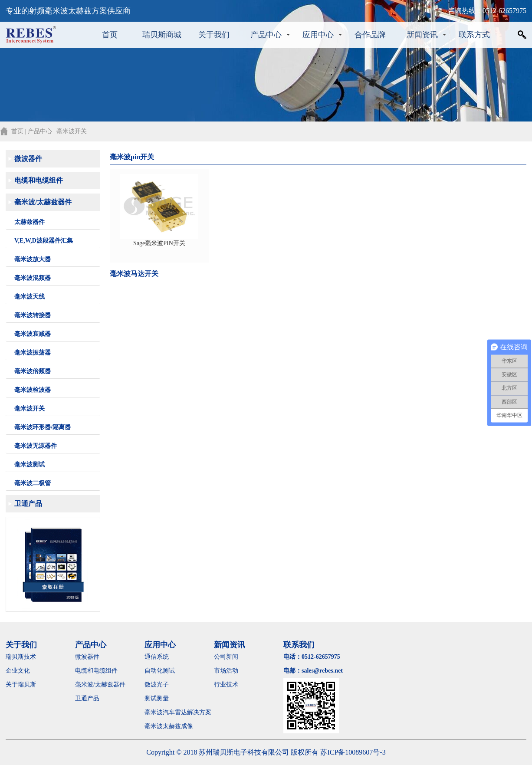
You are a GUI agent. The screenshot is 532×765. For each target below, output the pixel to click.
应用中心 (318, 35)
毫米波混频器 (33, 278)
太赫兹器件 (30, 222)
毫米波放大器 (33, 259)
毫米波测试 (30, 465)
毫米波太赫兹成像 (175, 726)
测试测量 (157, 698)
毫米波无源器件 (36, 446)
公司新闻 (226, 657)
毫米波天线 (30, 297)
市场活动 (226, 671)
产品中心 (266, 35)
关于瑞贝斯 (21, 685)
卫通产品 (28, 504)
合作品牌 (370, 35)
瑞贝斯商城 (162, 35)
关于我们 (214, 35)
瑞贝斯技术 (21, 657)
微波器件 (28, 159)
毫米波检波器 (33, 390)
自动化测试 (160, 671)
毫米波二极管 (33, 483)
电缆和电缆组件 (39, 180)
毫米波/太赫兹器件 (43, 202)
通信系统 (157, 657)
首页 (110, 35)
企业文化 (18, 671)
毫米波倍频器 (33, 371)
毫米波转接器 (33, 315)
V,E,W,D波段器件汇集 (44, 241)
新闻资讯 (422, 35)
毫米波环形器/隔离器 (43, 427)
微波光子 (157, 685)
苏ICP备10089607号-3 (353, 752)
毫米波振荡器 (33, 353)
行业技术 (226, 685)
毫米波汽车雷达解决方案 (178, 712)
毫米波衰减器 (33, 334)
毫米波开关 (30, 409)
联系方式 (474, 35)
